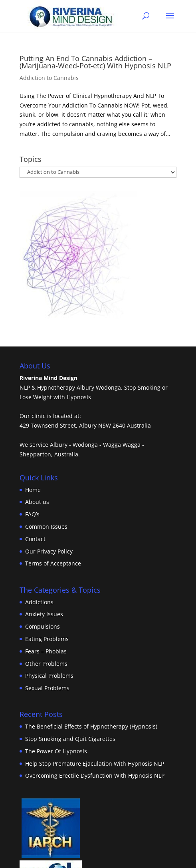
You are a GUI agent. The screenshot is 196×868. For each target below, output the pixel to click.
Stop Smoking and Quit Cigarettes (70, 739)
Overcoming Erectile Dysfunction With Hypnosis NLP (95, 775)
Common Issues (46, 527)
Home (33, 490)
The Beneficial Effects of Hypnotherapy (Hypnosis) (91, 726)
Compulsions (43, 626)
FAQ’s (32, 514)
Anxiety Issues (44, 614)
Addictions (39, 602)
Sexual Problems (47, 688)
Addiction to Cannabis (49, 78)
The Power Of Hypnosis (56, 751)
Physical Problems (49, 676)
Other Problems (46, 664)
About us (37, 502)
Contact (35, 539)
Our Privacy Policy (49, 551)
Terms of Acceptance (53, 563)
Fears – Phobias (46, 651)
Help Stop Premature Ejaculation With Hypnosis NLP (95, 763)
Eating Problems (47, 639)
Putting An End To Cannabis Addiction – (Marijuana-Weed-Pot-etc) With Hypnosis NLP (95, 62)
